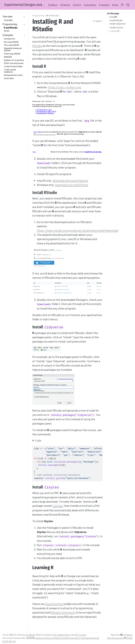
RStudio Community (63, 612)
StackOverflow (54, 604)
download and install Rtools (72, 185)
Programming (38, 16)
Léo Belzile (30, 635)
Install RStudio (116, 20)
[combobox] (128, 5)
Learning (114, 31)
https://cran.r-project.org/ (65, 87)
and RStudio (53, 16)
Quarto (129, 635)
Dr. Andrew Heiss (62, 635)
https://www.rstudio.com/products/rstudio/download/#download (78, 230)
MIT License (81, 635)
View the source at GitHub (120, 638)
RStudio (37, 46)
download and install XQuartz (70, 180)
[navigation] (12, 17)
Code (97, 21)
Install (113, 17)
